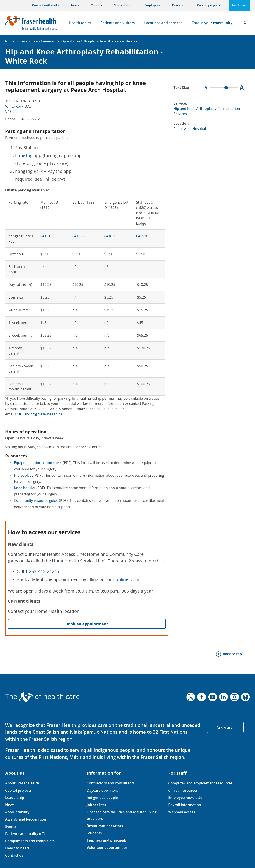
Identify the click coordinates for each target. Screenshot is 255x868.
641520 (142, 236)
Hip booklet (23, 475)
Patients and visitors (118, 23)
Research (179, 5)
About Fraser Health (22, 783)
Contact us (14, 855)
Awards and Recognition (26, 819)
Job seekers (96, 805)
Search (245, 23)
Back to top (232, 654)
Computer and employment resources (200, 783)
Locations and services (163, 23)
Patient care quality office (27, 834)
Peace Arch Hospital (190, 129)
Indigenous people (102, 798)
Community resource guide (36, 500)
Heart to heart (17, 848)
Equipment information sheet (38, 463)
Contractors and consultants (111, 783)
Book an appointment (87, 624)
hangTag (24, 155)
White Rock (14, 106)
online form (127, 579)
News (75, 5)
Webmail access (182, 812)
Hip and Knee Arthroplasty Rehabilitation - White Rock (99, 41)
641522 (78, 236)
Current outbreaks (46, 5)
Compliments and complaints (30, 841)
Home (10, 41)
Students (94, 833)
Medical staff (123, 5)
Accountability (17, 812)
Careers (96, 5)
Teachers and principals (107, 840)
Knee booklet (25, 488)
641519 (46, 236)
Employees (152, 5)
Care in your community (212, 23)
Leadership (15, 798)
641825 (110, 236)
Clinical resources (183, 790)
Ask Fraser (239, 5)
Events (11, 826)
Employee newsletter (186, 798)
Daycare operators (102, 790)
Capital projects (209, 5)
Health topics (80, 23)
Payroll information (185, 805)
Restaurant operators (105, 826)
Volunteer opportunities (107, 847)
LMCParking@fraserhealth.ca (39, 414)
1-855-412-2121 (41, 571)
